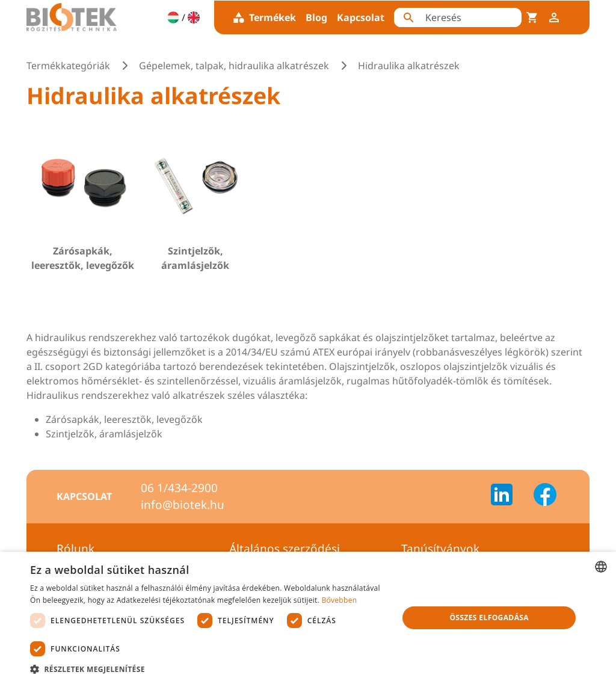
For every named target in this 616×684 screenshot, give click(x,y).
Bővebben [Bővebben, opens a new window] (339, 600)
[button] (209, 669)
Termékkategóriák (68, 66)
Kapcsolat (361, 17)
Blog (316, 17)
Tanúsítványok (440, 549)
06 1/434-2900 (179, 488)
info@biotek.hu (183, 505)
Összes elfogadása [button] (489, 618)
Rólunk (75, 549)
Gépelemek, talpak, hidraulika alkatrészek (234, 66)
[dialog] (308, 618)
